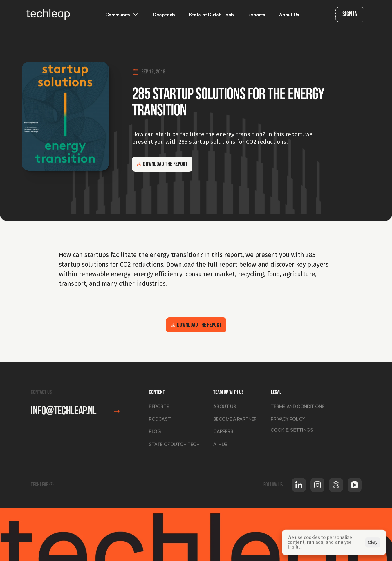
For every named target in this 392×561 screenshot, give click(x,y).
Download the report (162, 164)
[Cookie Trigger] (292, 431)
